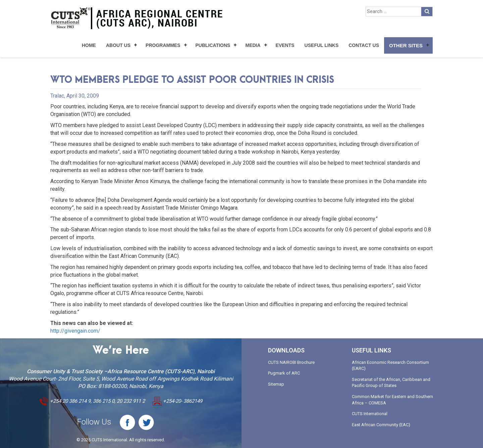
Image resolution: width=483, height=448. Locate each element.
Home (89, 45)
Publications (213, 45)
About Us (118, 45)
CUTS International (370, 414)
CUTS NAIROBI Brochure (291, 362)
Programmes (163, 45)
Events (285, 45)
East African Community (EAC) (381, 425)
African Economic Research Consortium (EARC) (390, 366)
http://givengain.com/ (75, 331)
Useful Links (322, 45)
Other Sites (406, 45)
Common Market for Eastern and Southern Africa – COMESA (392, 400)
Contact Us (364, 45)
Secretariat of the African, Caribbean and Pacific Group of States (391, 383)
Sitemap (276, 384)
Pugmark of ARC (284, 373)
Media (253, 45)
